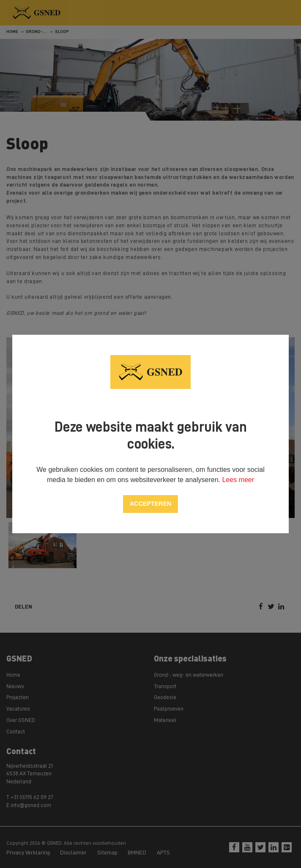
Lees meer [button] (238, 480)
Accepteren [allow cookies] (150, 504)
